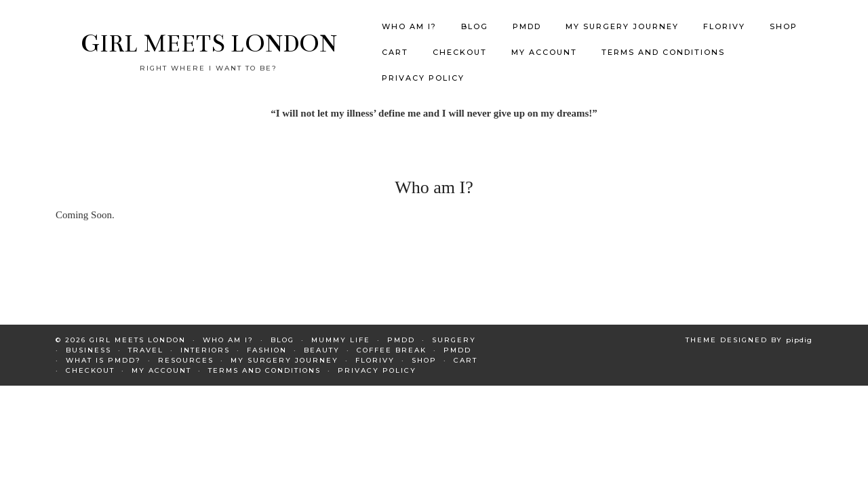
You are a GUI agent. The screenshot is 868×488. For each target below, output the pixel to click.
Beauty (322, 343)
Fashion (267, 343)
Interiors (205, 343)
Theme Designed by (749, 332)
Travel (146, 343)
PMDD (527, 16)
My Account (544, 41)
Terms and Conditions (663, 41)
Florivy (724, 16)
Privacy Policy (423, 67)
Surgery (454, 332)
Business (88, 343)
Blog (475, 16)
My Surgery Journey (622, 16)
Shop (784, 16)
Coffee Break (392, 343)
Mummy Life (341, 332)
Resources (186, 353)
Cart (395, 41)
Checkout (460, 41)
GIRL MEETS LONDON (209, 33)
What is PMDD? (103, 353)
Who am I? (409, 16)
